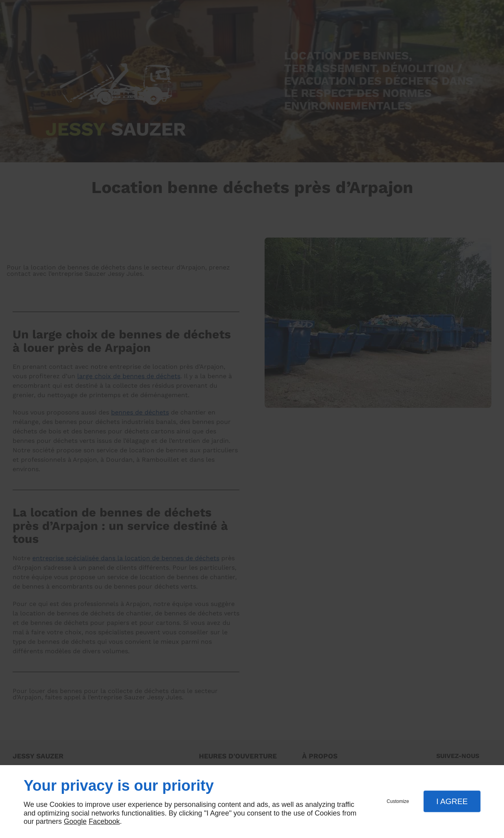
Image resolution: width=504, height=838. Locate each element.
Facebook (104, 821)
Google (75, 821)
